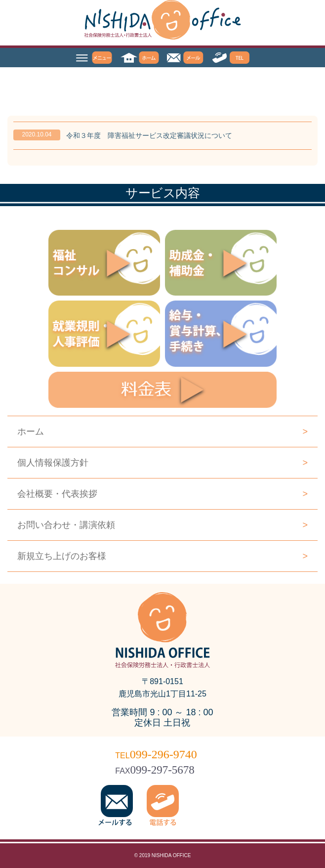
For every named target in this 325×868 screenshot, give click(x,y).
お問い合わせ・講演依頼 (162, 525)
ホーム (162, 432)
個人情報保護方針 (162, 463)
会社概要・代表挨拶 (162, 494)
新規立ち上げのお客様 (162, 556)
